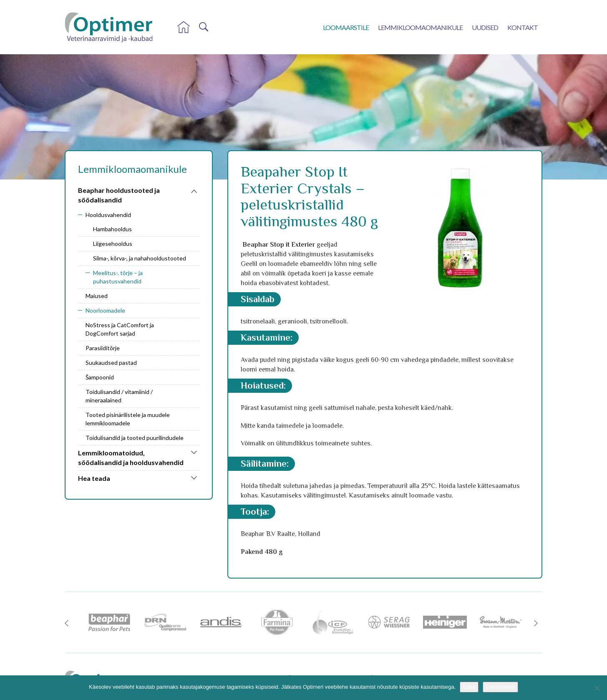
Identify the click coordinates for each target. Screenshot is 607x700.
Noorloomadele (105, 310)
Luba (469, 687)
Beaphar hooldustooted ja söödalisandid (119, 195)
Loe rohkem (500, 687)
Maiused (97, 296)
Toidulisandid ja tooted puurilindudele (135, 438)
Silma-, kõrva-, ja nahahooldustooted (140, 258)
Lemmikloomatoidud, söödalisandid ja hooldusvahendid (131, 457)
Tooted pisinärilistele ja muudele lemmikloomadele (128, 419)
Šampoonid (100, 377)
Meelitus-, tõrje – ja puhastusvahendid (118, 277)
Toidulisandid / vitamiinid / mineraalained (119, 396)
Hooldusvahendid (108, 215)
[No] (597, 688)
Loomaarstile (346, 27)
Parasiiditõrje (103, 348)
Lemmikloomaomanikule (420, 27)
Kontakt (523, 27)
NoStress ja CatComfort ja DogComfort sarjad (120, 329)
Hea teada (94, 478)
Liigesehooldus (113, 244)
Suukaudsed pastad (111, 363)
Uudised (485, 27)
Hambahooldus (112, 229)
